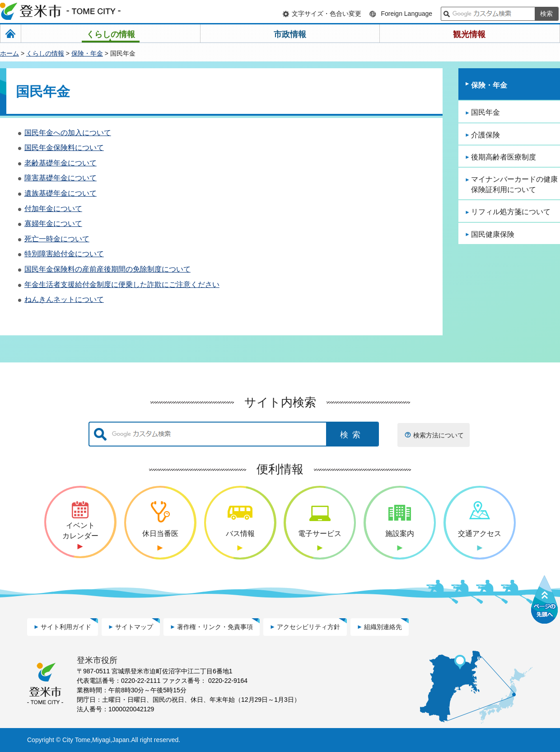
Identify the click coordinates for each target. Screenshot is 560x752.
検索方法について (439, 435)
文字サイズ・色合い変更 (327, 14)
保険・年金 (87, 53)
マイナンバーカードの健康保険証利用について (514, 184)
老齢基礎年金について (61, 163)
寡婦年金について (53, 223)
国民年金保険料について (64, 148)
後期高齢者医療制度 (504, 157)
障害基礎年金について (61, 178)
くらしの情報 (45, 53)
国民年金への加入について (68, 133)
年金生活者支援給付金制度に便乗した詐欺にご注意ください (122, 284)
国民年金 (485, 112)
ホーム (9, 53)
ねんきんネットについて (64, 299)
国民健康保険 (493, 234)
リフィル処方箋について (511, 212)
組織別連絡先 (383, 627)
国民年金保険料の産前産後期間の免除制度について (107, 269)
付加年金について (53, 209)
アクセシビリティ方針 (308, 627)
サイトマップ (134, 627)
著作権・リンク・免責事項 (215, 627)
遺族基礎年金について (61, 193)
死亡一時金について (57, 239)
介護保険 (485, 135)
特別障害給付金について (64, 254)
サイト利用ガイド (66, 627)
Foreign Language (406, 14)
